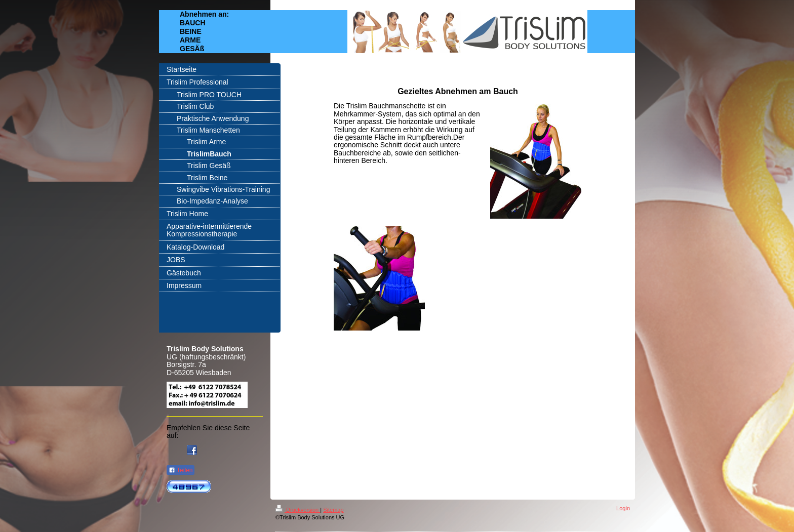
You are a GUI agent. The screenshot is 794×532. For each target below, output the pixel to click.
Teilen (181, 470)
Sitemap (333, 510)
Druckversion (298, 510)
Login (623, 508)
